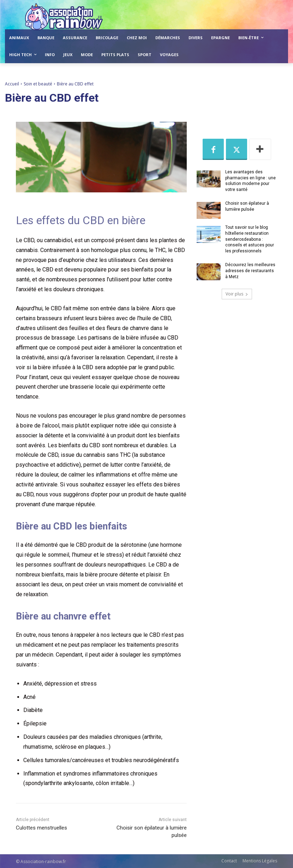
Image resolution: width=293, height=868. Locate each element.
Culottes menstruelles (41, 828)
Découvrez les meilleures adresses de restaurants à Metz (250, 271)
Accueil (12, 84)
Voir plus (237, 294)
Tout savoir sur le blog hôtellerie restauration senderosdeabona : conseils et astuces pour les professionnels (250, 239)
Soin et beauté (38, 84)
